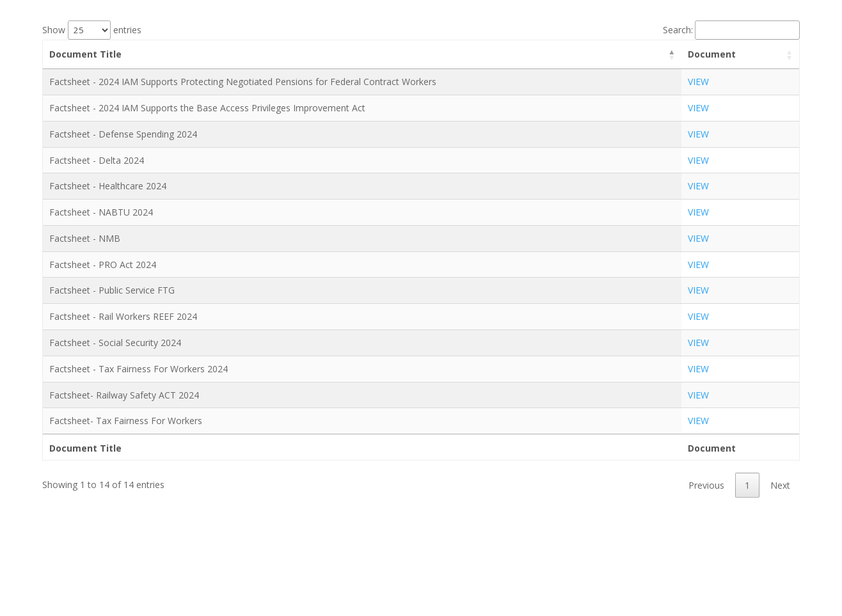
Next (780, 485)
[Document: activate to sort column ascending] (740, 55)
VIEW (698, 82)
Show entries (92, 30)
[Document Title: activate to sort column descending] (362, 55)
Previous (706, 485)
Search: (731, 30)
